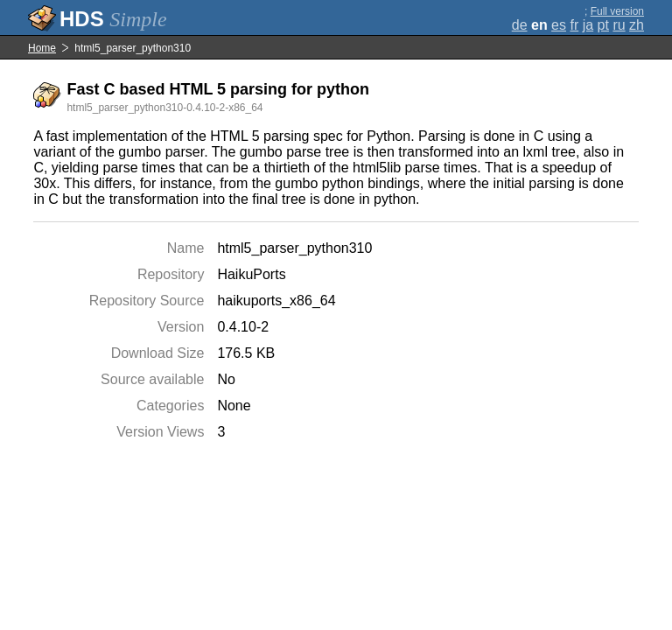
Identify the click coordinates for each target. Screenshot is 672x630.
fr (574, 25)
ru (619, 25)
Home (42, 48)
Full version (617, 11)
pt (603, 25)
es (559, 25)
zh (637, 25)
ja (588, 25)
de (520, 25)
